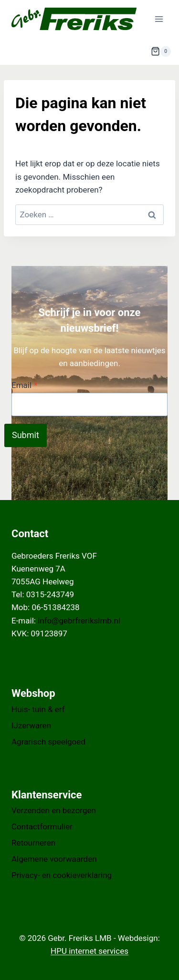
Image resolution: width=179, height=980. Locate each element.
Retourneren (33, 843)
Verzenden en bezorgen (54, 810)
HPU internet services (89, 951)
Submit (26, 435)
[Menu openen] (159, 19)
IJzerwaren (31, 725)
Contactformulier (42, 827)
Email (24, 385)
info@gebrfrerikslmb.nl (79, 621)
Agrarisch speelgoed (48, 742)
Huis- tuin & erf (38, 709)
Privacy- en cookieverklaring (62, 875)
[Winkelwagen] (161, 51)
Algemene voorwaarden (54, 859)
